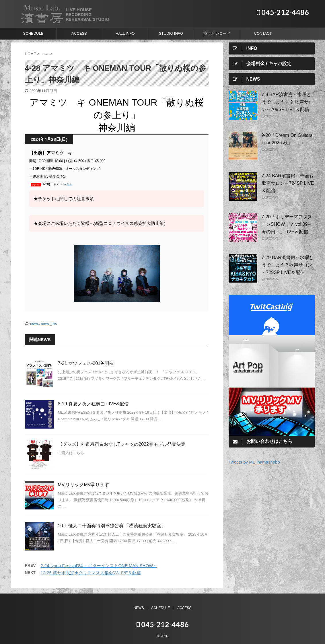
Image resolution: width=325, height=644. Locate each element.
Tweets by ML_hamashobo (254, 462)
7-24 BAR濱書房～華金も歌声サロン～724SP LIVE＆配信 (288, 183)
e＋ (70, 184)
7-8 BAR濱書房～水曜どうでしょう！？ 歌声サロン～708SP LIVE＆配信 (287, 102)
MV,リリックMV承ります (84, 485)
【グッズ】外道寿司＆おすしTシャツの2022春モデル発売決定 (122, 444)
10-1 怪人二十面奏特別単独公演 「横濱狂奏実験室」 (112, 526)
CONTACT (263, 33)
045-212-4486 (283, 12)
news (34, 323)
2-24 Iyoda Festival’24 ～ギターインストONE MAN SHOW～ (99, 566)
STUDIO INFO (171, 33)
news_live (49, 323)
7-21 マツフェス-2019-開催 (86, 363)
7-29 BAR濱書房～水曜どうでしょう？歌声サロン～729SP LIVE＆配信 (288, 265)
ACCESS (79, 33)
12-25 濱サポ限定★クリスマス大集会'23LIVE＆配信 (91, 573)
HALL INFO (125, 33)
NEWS (139, 608)
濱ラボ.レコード (217, 33)
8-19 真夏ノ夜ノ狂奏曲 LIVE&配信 (93, 404)
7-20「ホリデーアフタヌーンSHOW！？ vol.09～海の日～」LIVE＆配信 (287, 224)
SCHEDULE (33, 33)
